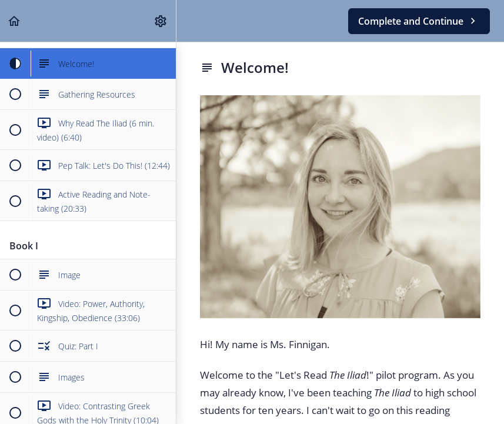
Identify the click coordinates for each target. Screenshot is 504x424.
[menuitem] (161, 21)
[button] (15, 21)
